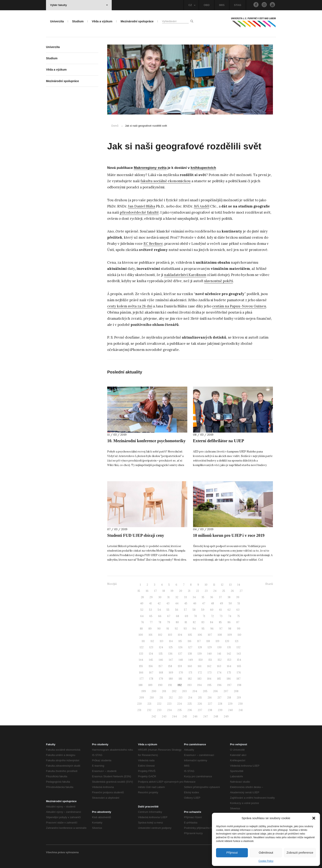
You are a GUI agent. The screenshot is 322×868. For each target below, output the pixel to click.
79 (168, 622)
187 (239, 679)
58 (194, 610)
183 (200, 679)
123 (151, 647)
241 (241, 710)
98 (230, 629)
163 (219, 666)
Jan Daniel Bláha (141, 206)
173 (210, 673)
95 (203, 629)
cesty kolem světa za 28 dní (130, 306)
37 (220, 597)
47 (204, 603)
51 (239, 603)
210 (152, 698)
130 (220, 647)
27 (241, 591)
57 (185, 610)
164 (229, 666)
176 (239, 673)
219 (239, 698)
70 (195, 616)
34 (194, 597)
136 (170, 654)
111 (143, 641)
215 (200, 698)
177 (142, 679)
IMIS (222, 5)
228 (220, 704)
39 (238, 597)
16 (147, 591)
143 (239, 654)
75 (238, 616)
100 (141, 635)
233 (159, 710)
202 (174, 691)
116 (190, 641)
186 (229, 679)
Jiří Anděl (202, 206)
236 (190, 710)
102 (160, 635)
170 (181, 673)
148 (181, 660)
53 (151, 610)
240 (231, 710)
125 (171, 647)
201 (164, 691)
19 (172, 591)
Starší (269, 584)
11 (214, 585)
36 (212, 597)
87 (238, 622)
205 (205, 691)
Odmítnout (266, 853)
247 (206, 716)
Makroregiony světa (150, 168)
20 (181, 591)
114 (171, 641)
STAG (237, 5)
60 (212, 610)
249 (226, 716)
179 (161, 679)
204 (195, 691)
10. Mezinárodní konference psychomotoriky (146, 441)
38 (229, 597)
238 (210, 710)
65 (151, 616)
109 (230, 635)
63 (238, 610)
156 (151, 666)
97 (221, 629)
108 (220, 635)
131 (229, 647)
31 (168, 597)
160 (190, 666)
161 (200, 666)
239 (220, 710)
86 (229, 622)
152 (220, 660)
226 (200, 704)
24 (215, 591)
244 (174, 716)
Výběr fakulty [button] (79, 5)
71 (204, 616)
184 (209, 679)
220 (139, 704)
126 (181, 647)
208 (236, 691)
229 (230, 704)
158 (170, 666)
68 (178, 616)
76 (142, 622)
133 (141, 654)
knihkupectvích (203, 168)
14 (239, 585)
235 (180, 710)
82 (194, 622)
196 (219, 685)
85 (220, 622)
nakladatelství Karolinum (185, 275)
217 (219, 698)
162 (209, 666)
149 (191, 660)
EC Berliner (153, 244)
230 (240, 704)
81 (186, 622)
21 (189, 591)
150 (201, 660)
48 (212, 603)
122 (142, 647)
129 (210, 647)
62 (229, 610)
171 (190, 673)
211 (161, 698)
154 (239, 660)
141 (219, 654)
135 (161, 654)
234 (169, 710)
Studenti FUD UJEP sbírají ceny (136, 535)
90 (159, 629)
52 (142, 610)
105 (190, 635)
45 (186, 603)
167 (151, 673)
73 (221, 616)
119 (217, 641)
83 (203, 622)
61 (220, 610)
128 (200, 647)
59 (203, 610)
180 (171, 679)
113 (162, 641)
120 (227, 641)
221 (149, 704)
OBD (207, 5)
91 (168, 629)
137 (180, 654)
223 (169, 704)
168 (161, 673)
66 (160, 616)
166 (141, 673)
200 (154, 691)
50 (230, 603)
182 (190, 679)
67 (169, 616)
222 (159, 704)
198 (239, 685)
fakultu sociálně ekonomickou (166, 181)
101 (151, 635)
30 (160, 597)
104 (180, 635)
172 (200, 673)
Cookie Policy (266, 861)
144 (141, 660)
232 (149, 710)
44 (177, 603)
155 (141, 666)
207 (226, 691)
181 (180, 679)
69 (186, 616)
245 (185, 716)
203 (184, 691)
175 (229, 673)
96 (212, 629)
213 (180, 698)
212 (171, 698)
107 (210, 635)
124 (161, 647)
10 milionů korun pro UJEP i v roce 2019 (229, 535)
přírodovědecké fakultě (139, 212)
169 (171, 673)
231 (139, 710)
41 (150, 603)
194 (200, 685)
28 (142, 597)
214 (190, 698)
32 (177, 597)
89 (150, 629)
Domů (115, 126)
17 (155, 591)
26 (232, 591)
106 (200, 635)
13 (230, 585)
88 (141, 629)
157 (160, 666)
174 (219, 673)
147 (171, 660)
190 (160, 685)
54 (159, 610)
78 (160, 622)
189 (150, 685)
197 (229, 685)
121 (237, 641)
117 (199, 641)
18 (164, 591)
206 (216, 691)
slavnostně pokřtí (218, 281)
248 (216, 716)
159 (180, 666)
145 (151, 660)
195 (209, 685)
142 (229, 654)
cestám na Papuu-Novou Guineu (239, 306)
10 (206, 585)
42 (159, 603)
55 (168, 610)
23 (206, 591)
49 (221, 603)
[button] (314, 818)
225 (190, 704)
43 (168, 603)
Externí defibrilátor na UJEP (219, 441)
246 (195, 716)
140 (210, 654)
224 (179, 704)
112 (152, 641)
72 (212, 616)
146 (161, 660)
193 (190, 685)
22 (198, 591)
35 (203, 597)
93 (185, 629)
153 (229, 660)
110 (239, 635)
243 (164, 716)
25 (224, 591)
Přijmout (232, 853)
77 (151, 622)
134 (151, 654)
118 (208, 641)
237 (200, 710)
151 (210, 660)
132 (239, 647)
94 (194, 629)
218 (229, 698)
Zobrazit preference (300, 853)
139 (200, 654)
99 (239, 629)
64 (142, 616)
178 (151, 679)
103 (170, 635)
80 (177, 622)
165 (239, 666)
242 (154, 716)
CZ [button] (192, 5)
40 (142, 603)
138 (190, 654)
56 (177, 610)
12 (222, 585)
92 (176, 629)
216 (210, 698)
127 (190, 647)
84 (212, 622)
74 (230, 616)
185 (219, 679)
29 (151, 597)
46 (195, 603)
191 (170, 685)
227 (210, 704)
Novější (112, 584)
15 (139, 591)
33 (185, 597)
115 (180, 641)
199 (144, 691)
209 (142, 698)
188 (141, 685)
